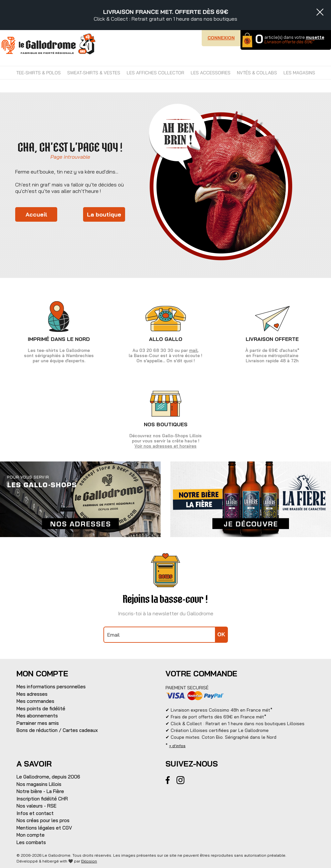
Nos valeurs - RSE (37, 806)
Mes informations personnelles (51, 687)
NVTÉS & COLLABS (257, 73)
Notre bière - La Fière (40, 791)
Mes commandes (35, 701)
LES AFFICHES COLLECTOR (155, 73)
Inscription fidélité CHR (42, 799)
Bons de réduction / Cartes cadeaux (57, 730)
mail (193, 350)
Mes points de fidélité (41, 709)
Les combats (31, 842)
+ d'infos (177, 746)
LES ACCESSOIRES (211, 73)
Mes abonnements (37, 716)
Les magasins (299, 73)
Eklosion (89, 861)
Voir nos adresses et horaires (165, 446)
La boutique (104, 214)
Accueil (36, 214)
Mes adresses (32, 694)
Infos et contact (35, 813)
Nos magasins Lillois (39, 784)
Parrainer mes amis (38, 723)
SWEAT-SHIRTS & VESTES (94, 73)
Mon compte (31, 835)
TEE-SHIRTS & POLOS (38, 73)
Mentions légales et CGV (44, 828)
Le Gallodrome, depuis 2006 (48, 777)
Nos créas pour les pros (43, 820)
